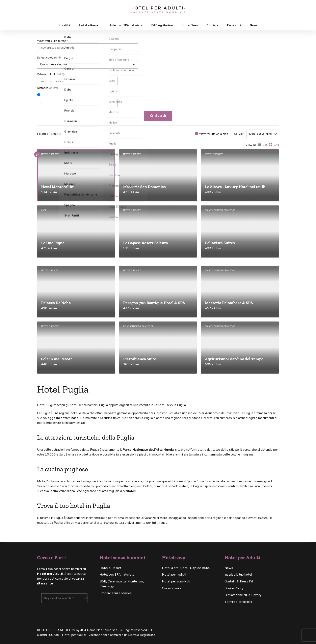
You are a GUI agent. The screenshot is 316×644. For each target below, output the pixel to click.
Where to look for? (51, 74)
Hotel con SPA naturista (126, 25)
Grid (276, 145)
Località (64, 25)
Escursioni (234, 25)
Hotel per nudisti (174, 575)
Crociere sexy (172, 589)
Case (44, 210)
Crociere (212, 25)
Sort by (239, 134)
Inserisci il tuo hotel (238, 575)
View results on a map (214, 134)
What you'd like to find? (52, 41)
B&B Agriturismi (162, 25)
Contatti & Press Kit (239, 582)
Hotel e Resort (89, 25)
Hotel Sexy (190, 25)
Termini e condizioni (238, 602)
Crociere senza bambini (116, 593)
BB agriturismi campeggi (220, 210)
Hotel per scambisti (176, 582)
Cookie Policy (234, 589)
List (265, 145)
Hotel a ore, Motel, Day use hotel (186, 568)
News (254, 25)
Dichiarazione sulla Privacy (243, 595)
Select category (49, 58)
